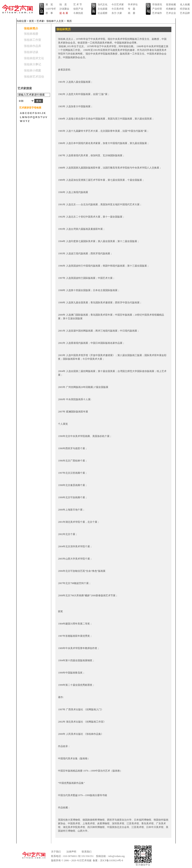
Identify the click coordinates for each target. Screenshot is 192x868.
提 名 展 (64, 13)
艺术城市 (157, 13)
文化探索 (103, 9)
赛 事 (49, 13)
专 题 (132, 9)
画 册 (132, 13)
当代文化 (103, 4)
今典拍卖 (78, 13)
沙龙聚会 (64, 9)
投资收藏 (171, 4)
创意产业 (78, 9)
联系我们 (87, 852)
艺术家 (40, 21)
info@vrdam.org (116, 856)
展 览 (49, 4)
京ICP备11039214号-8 (112, 860)
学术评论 (133, 4)
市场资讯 (157, 4)
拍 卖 (63, 4)
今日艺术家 (118, 4)
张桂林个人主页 (55, 21)
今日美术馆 (118, 9)
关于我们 (56, 852)
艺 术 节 (78, 4)
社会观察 (103, 13)
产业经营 (157, 9)
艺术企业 (171, 13)
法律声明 (71, 852)
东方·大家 (117, 13)
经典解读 (171, 9)
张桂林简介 (31, 28)
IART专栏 (51, 9)
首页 (31, 21)
